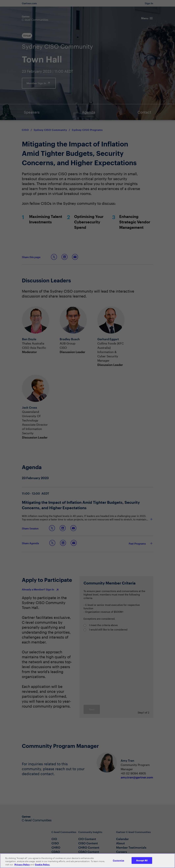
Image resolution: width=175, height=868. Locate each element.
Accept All (142, 862)
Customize (119, 862)
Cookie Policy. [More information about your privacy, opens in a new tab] (42, 867)
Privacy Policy (22, 867)
